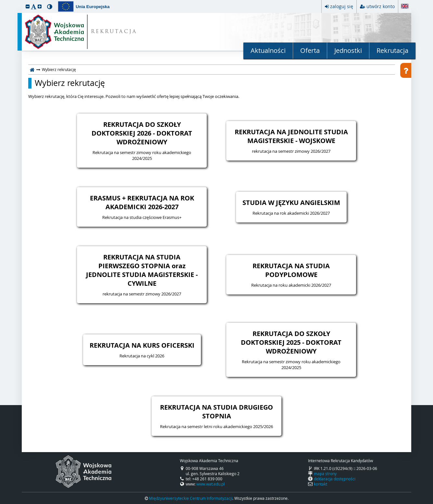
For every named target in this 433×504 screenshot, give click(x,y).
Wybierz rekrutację (70, 83)
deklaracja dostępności (335, 479)
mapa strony (325, 474)
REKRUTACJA (114, 32)
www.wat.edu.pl (210, 484)
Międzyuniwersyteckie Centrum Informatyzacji (191, 498)
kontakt (321, 484)
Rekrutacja (392, 50)
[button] (28, 6)
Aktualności (268, 50)
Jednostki (348, 50)
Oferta (310, 50)
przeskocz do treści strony (2, 2)
